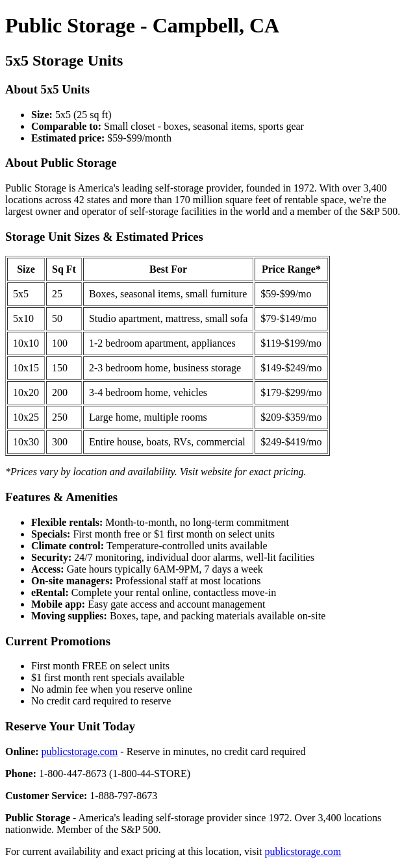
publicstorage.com (80, 751)
